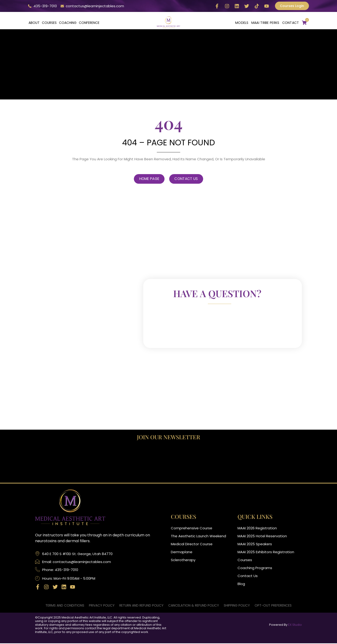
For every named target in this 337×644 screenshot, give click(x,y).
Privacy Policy (102, 606)
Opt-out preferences (273, 606)
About (34, 23)
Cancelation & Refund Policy (194, 606)
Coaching (68, 23)
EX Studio (295, 625)
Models (242, 23)
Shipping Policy (237, 606)
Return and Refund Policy (141, 606)
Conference (89, 23)
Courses (49, 23)
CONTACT (291, 23)
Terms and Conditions (65, 606)
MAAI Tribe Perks (265, 23)
